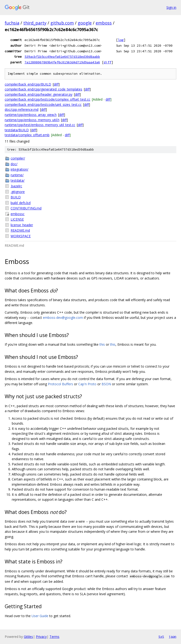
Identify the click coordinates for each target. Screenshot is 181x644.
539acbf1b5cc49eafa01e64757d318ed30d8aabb (62, 57)
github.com (62, 23)
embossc (18, 214)
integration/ (19, 169)
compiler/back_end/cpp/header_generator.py (39, 94)
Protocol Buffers (60, 384)
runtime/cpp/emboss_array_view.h (31, 115)
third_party (35, 23)
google (85, 23)
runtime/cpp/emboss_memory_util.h (32, 120)
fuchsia (12, 23)
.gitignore (18, 192)
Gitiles (28, 637)
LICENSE (17, 219)
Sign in (171, 7)
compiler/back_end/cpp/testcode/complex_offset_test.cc (47, 99)
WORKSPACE (21, 236)
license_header (22, 225)
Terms (54, 637)
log (121, 40)
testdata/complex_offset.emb (27, 135)
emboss (104, 23)
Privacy (41, 637)
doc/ (14, 164)
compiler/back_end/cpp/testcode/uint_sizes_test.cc (43, 105)
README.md (20, 230)
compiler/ (18, 158)
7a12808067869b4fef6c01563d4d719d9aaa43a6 (62, 62)
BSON (106, 384)
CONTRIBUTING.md (26, 208)
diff (107, 62)
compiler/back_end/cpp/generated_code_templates (43, 89)
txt (161, 636)
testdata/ (18, 180)
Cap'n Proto (87, 384)
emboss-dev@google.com (63, 318)
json (173, 636)
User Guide (40, 616)
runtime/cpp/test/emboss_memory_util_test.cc (40, 125)
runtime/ (17, 175)
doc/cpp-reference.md (22, 109)
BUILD (16, 197)
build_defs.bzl (21, 203)
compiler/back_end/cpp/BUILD (28, 84)
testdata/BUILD (17, 130)
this (102, 344)
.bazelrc (16, 186)
